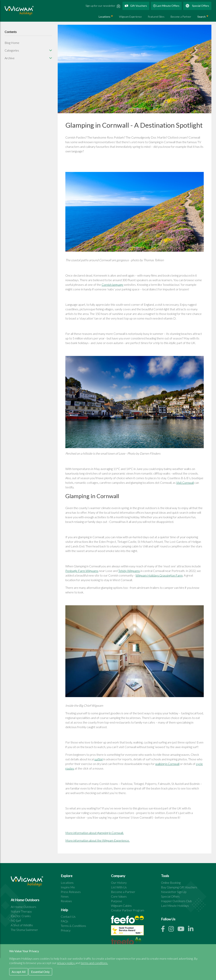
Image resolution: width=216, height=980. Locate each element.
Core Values (119, 896)
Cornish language (112, 285)
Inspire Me (68, 887)
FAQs (64, 921)
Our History (119, 883)
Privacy (66, 930)
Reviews (66, 901)
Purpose (117, 901)
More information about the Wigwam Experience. (97, 840)
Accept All (19, 972)
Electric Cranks (21, 916)
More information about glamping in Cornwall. (94, 833)
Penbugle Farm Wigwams (82, 571)
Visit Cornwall (185, 483)
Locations (105, 17)
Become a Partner (181, 17)
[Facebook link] (165, 930)
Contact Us (68, 916)
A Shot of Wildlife (22, 925)
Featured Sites (156, 17)
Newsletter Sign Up (174, 892)
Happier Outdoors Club (176, 901)
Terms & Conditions (73, 926)
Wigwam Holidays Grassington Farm (159, 575)
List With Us (119, 887)
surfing (99, 759)
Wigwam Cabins (121, 906)
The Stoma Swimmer (24, 930)
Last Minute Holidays (175, 906)
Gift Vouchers (136, 6)
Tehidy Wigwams (129, 571)
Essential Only (40, 972)
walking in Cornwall (167, 764)
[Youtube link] (183, 930)
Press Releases (71, 892)
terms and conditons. (94, 963)
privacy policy (66, 963)
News (65, 896)
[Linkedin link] (192, 930)
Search (202, 17)
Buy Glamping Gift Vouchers (179, 887)
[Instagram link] (173, 930)
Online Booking (171, 883)
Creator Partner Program (128, 910)
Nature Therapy (21, 911)
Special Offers (197, 6)
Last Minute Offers (166, 6)
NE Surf (16, 920)
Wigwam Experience (130, 17)
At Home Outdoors (23, 907)
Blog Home (12, 43)
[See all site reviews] (127, 931)
